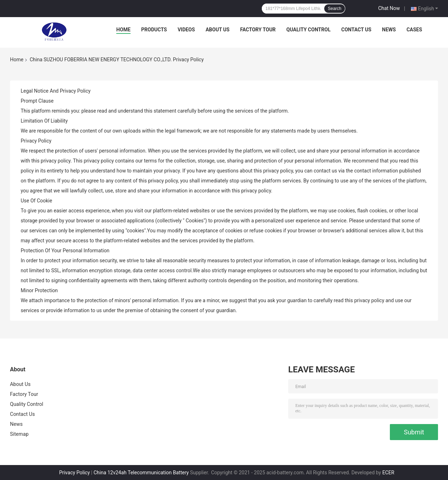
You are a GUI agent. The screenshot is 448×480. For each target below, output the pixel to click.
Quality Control (309, 30)
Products (154, 30)
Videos (186, 30)
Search (335, 9)
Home (123, 30)
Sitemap (19, 434)
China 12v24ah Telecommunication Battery (141, 473)
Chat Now (389, 8)
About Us (217, 30)
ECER (388, 473)
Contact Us (356, 30)
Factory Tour (258, 30)
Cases (414, 30)
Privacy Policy (75, 473)
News (389, 30)
